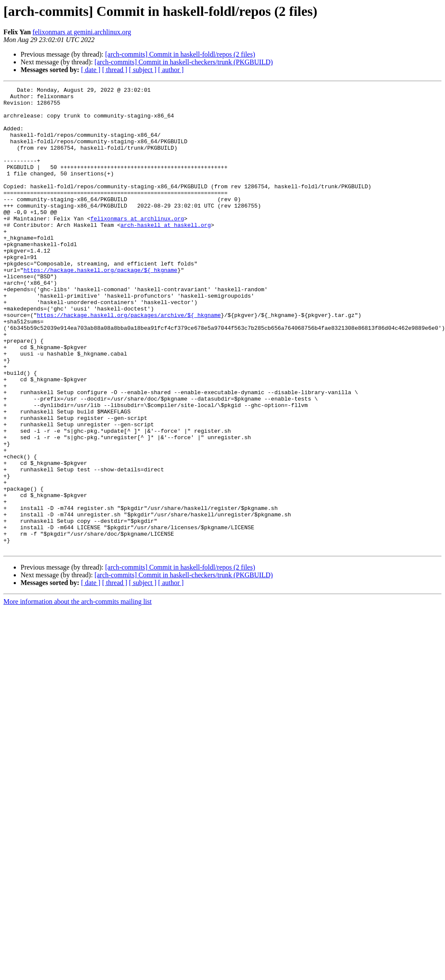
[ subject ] (143, 70)
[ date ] (91, 70)
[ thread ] (115, 70)
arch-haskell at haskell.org (166, 253)
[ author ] (171, 70)
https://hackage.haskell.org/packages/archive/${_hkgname (129, 361)
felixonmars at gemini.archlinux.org (82, 32)
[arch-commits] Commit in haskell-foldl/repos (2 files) (180, 54)
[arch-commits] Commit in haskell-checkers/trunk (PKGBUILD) (183, 62)
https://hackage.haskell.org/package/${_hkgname (101, 307)
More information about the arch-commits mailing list (78, 694)
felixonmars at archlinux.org (137, 245)
